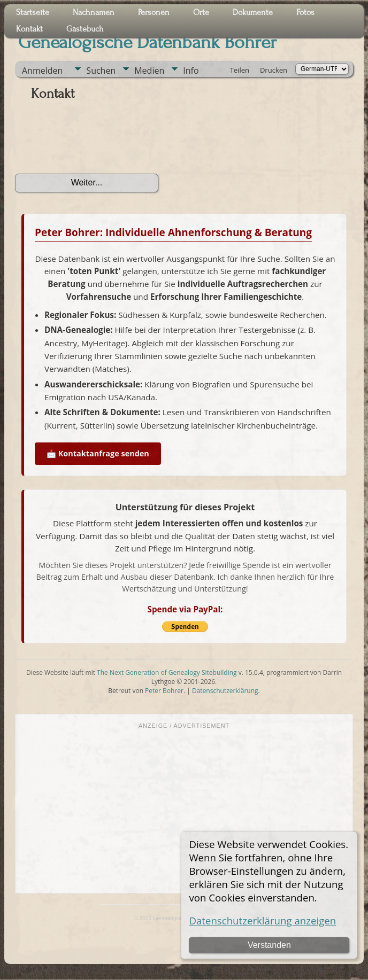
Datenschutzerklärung (225, 691)
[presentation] (96, 141)
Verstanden (269, 945)
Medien (149, 71)
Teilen (240, 70)
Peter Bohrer (164, 691)
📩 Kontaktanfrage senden (98, 453)
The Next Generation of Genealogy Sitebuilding (167, 672)
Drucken (274, 70)
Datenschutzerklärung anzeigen (262, 920)
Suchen (101, 71)
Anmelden (42, 71)
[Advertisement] (184, 810)
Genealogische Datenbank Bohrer (147, 42)
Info (191, 71)
